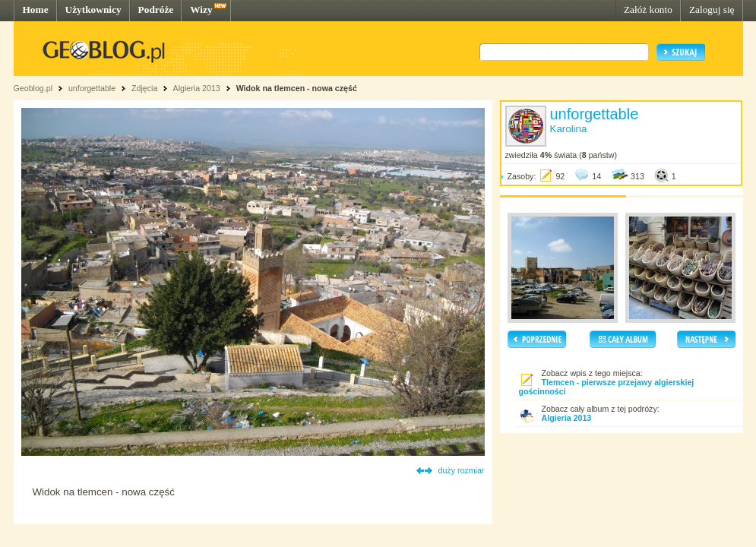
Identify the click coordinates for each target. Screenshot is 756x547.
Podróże (156, 9)
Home (36, 9)
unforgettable (92, 88)
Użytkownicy (93, 9)
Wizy (201, 9)
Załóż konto (648, 9)
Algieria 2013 (197, 88)
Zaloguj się (712, 9)
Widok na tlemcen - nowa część (297, 88)
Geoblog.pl (33, 88)
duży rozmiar (462, 470)
